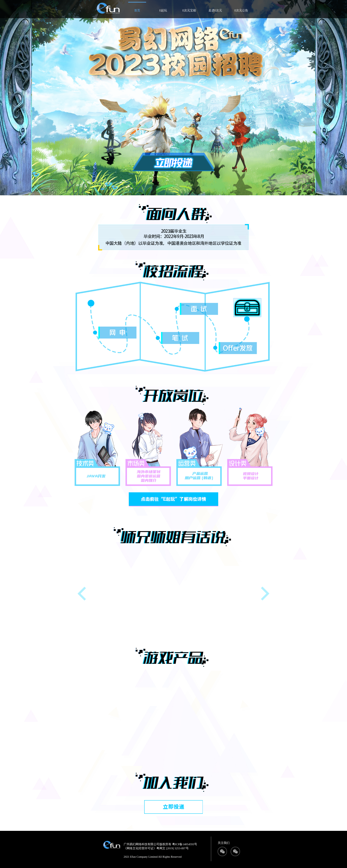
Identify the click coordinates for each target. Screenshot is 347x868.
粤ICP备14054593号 (185, 844)
